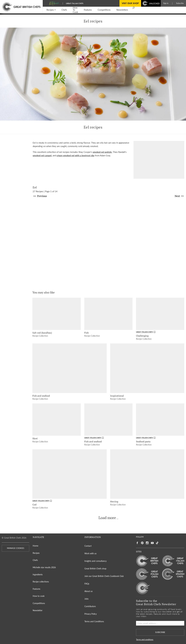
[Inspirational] (147, 368)
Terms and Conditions (94, 621)
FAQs (87, 584)
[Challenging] (160, 314)
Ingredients (38, 574)
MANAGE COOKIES (16, 548)
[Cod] (69, 474)
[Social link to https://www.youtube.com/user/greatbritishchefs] (152, 543)
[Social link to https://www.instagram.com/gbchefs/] (147, 543)
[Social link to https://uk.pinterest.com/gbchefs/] (142, 543)
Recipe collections (41, 582)
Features (36, 589)
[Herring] (147, 474)
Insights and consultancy (95, 561)
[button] (51, 10)
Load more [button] (107, 518)
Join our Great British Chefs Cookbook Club (104, 576)
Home (35, 546)
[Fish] (108, 314)
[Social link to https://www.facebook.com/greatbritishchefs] (137, 543)
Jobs (86, 599)
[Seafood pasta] (160, 419)
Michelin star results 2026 (44, 567)
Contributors (90, 606)
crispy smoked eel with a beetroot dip (75, 155)
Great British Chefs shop (95, 569)
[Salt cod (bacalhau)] (57, 314)
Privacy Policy (91, 614)
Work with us (90, 553)
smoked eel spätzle (102, 152)
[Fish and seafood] (69, 368)
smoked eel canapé (42, 155)
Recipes (36, 553)
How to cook (39, 596)
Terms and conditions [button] (145, 640)
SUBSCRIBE (160, 632)
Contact (88, 546)
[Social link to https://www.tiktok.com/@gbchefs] (157, 543)
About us (88, 591)
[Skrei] (57, 419)
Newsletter (38, 610)
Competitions (39, 603)
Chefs (35, 560)
